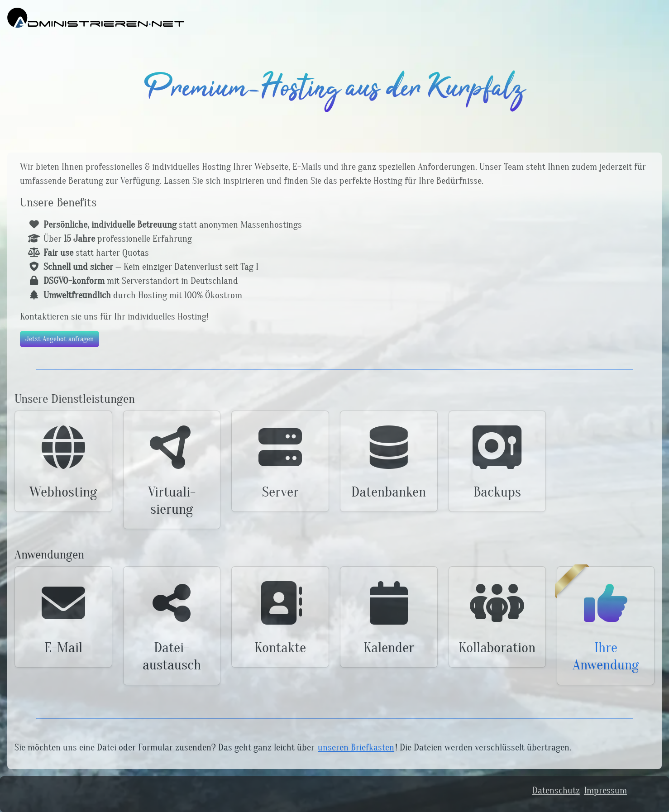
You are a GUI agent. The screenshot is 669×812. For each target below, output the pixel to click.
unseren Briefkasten (356, 748)
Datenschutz (556, 791)
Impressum (605, 791)
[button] (63, 461)
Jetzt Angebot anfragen (60, 339)
